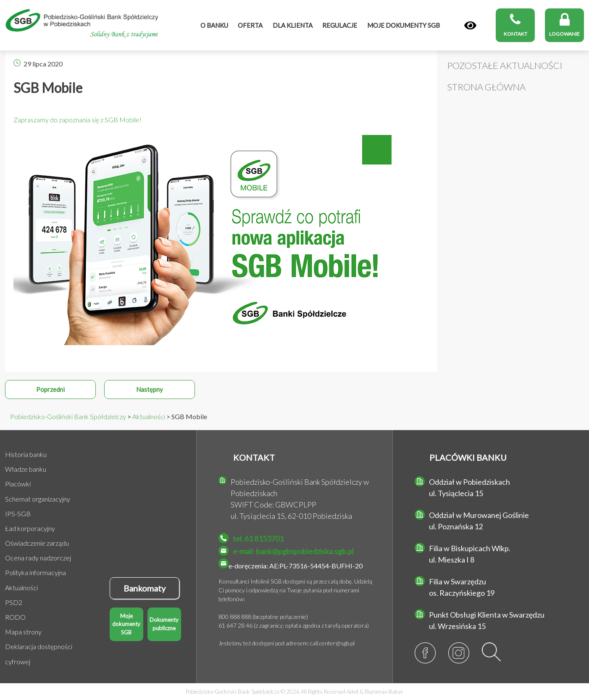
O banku (214, 25)
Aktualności (21, 588)
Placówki (18, 484)
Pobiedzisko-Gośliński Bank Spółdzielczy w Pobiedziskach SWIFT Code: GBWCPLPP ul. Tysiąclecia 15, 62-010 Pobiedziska (300, 499)
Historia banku (26, 454)
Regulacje (340, 25)
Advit (352, 692)
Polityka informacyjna (35, 572)
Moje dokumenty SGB (126, 624)
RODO (15, 617)
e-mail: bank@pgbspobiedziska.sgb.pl (293, 551)
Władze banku (26, 469)
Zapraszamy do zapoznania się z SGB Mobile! (78, 120)
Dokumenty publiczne (164, 624)
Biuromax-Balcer (384, 692)
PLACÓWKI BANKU (468, 457)
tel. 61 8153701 (258, 539)
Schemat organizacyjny (38, 499)
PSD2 (14, 602)
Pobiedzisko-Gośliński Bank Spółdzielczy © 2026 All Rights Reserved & (294, 692)
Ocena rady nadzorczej (38, 558)
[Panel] (470, 26)
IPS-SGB (18, 514)
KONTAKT (254, 457)
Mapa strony (23, 632)
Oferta (250, 25)
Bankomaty (145, 588)
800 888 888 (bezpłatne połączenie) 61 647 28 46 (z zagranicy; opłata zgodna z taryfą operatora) (294, 621)
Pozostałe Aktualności (505, 65)
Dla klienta (293, 25)
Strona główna (486, 87)
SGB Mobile (48, 88)
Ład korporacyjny (30, 528)
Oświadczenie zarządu (37, 543)
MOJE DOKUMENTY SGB (404, 25)
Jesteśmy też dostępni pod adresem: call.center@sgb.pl (287, 643)
